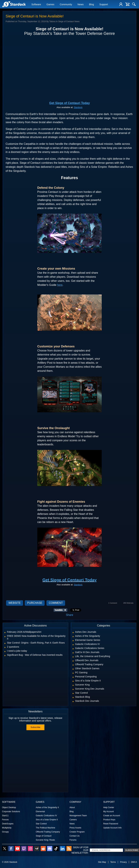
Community (66, 5)
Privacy (123, 862)
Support (104, 5)
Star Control (41, 824)
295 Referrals (128, 603)
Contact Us (75, 836)
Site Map (102, 862)
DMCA (134, 862)
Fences (5, 820)
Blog (91, 5)
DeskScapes (8, 824)
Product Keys (109, 820)
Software (36, 5)
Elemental (40, 812)
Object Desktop (9, 807)
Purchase (35, 603)
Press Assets (75, 828)
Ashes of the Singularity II (47, 807)
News (81, 5)
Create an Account (112, 816)
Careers (73, 820)
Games (50, 5)
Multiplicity (7, 828)
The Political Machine (45, 828)
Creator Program (77, 832)
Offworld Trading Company (48, 832)
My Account (108, 812)
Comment (56, 603)
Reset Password (111, 824)
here (60, 285)
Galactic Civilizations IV (46, 816)
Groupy (5, 832)
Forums (73, 840)
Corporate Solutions (11, 812)
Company (75, 802)
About (72, 807)
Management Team (78, 816)
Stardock (78, 107)
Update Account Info (112, 828)
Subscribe (35, 727)
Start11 (5, 816)
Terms (113, 862)
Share (70, 615)
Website (15, 603)
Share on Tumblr (61, 610)
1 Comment (113, 603)
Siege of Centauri (44, 836)
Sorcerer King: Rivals (45, 840)
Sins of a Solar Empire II (47, 820)
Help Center (109, 807)
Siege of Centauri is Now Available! (35, 16)
